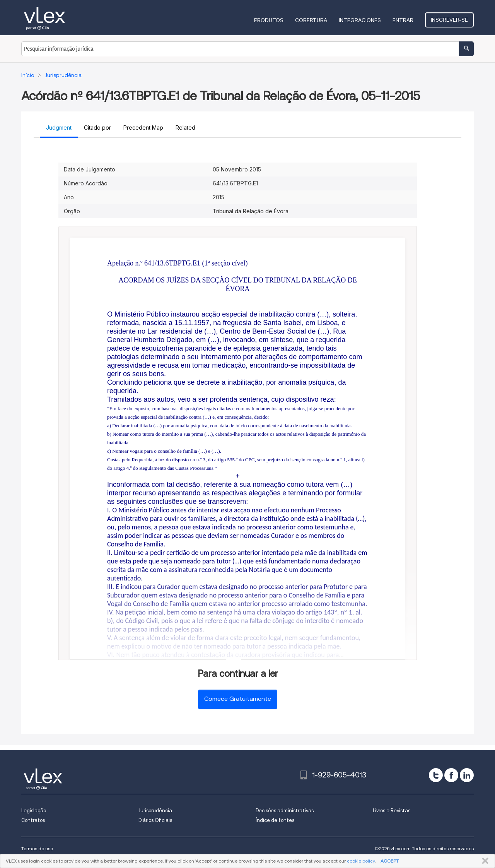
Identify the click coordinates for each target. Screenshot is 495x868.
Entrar (404, 20)
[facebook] (451, 775)
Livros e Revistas (392, 811)
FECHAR (484, 861)
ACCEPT (390, 861)
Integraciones (361, 20)
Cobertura (312, 20)
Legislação (34, 811)
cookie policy (361, 861)
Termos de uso (37, 848)
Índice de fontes (275, 820)
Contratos (33, 820)
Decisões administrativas (285, 811)
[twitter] (436, 775)
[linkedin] (467, 775)
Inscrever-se (450, 20)
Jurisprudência (155, 811)
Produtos (270, 20)
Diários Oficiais (155, 820)
